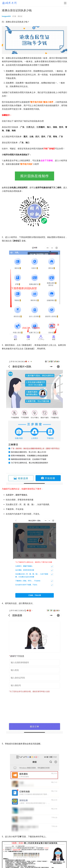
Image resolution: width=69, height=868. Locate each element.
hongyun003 (6, 16)
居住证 (20, 16)
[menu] (65, 3)
